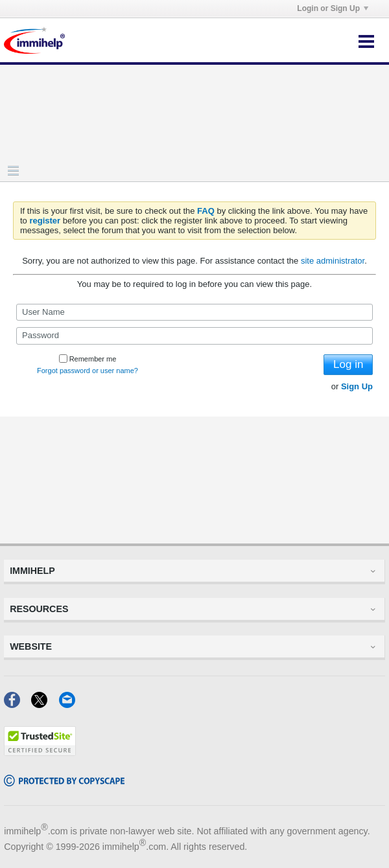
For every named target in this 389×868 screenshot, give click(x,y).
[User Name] (194, 312)
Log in (348, 364)
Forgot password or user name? (88, 371)
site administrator (333, 261)
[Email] (71, 704)
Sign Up (357, 386)
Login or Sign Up (333, 8)
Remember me (88, 359)
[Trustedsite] (40, 752)
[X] (45, 704)
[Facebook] (18, 704)
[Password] (194, 336)
